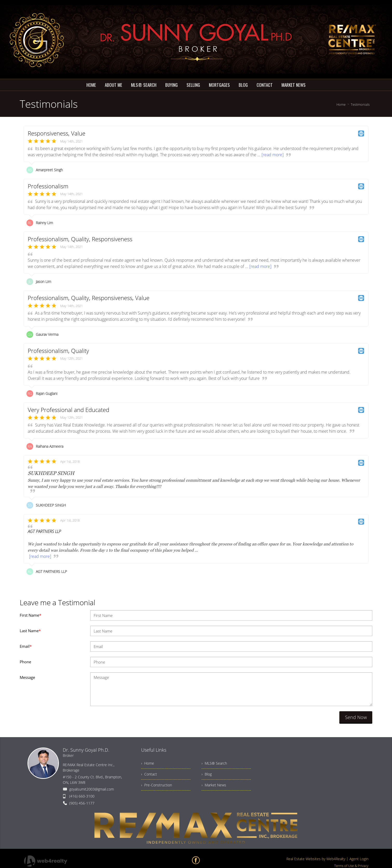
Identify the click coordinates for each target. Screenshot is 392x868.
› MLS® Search (214, 763)
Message (27, 677)
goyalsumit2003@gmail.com (92, 789)
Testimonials (360, 104)
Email (26, 646)
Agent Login (359, 859)
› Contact (149, 774)
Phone (25, 662)
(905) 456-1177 (82, 803)
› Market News (214, 785)
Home (341, 104)
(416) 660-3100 (82, 796)
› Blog (207, 774)
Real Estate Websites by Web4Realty (316, 859)
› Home (148, 763)
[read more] (273, 155)
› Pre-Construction (157, 785)
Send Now (356, 717)
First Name (30, 615)
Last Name (30, 631)
